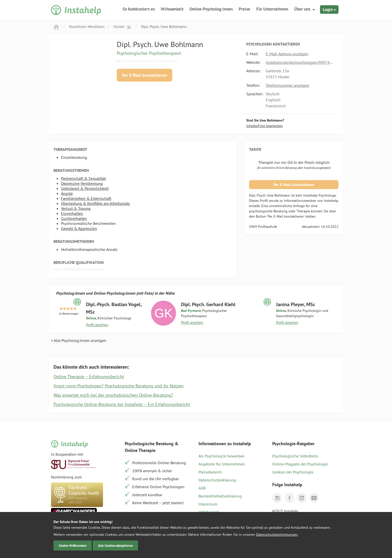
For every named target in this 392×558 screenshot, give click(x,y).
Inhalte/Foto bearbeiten (264, 126)
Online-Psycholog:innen (211, 9)
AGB (202, 488)
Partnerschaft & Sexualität (83, 178)
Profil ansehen (97, 325)
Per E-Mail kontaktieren (144, 75)
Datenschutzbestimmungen (277, 534)
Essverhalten (72, 213)
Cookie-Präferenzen (73, 545)
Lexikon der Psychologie (293, 472)
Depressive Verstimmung (82, 183)
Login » (329, 10)
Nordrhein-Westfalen (87, 27)
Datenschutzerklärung (217, 480)
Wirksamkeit (172, 9)
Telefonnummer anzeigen (287, 85)
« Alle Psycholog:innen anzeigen (79, 340)
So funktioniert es (139, 9)
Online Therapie (140, 450)
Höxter (119, 27)
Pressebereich (210, 472)
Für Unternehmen (272, 9)
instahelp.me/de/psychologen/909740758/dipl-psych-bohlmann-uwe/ (300, 62)
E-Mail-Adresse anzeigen (287, 54)
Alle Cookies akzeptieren (115, 545)
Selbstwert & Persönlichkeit (85, 188)
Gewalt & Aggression (79, 228)
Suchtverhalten (74, 218)
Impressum (208, 504)
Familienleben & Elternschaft (86, 198)
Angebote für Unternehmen (222, 464)
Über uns (302, 9)
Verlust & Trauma (76, 208)
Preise (244, 9)
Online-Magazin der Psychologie (300, 464)
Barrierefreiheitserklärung (220, 496)
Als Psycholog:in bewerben (221, 456)
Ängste (67, 193)
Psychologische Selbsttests (295, 456)
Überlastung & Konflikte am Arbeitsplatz (95, 203)
